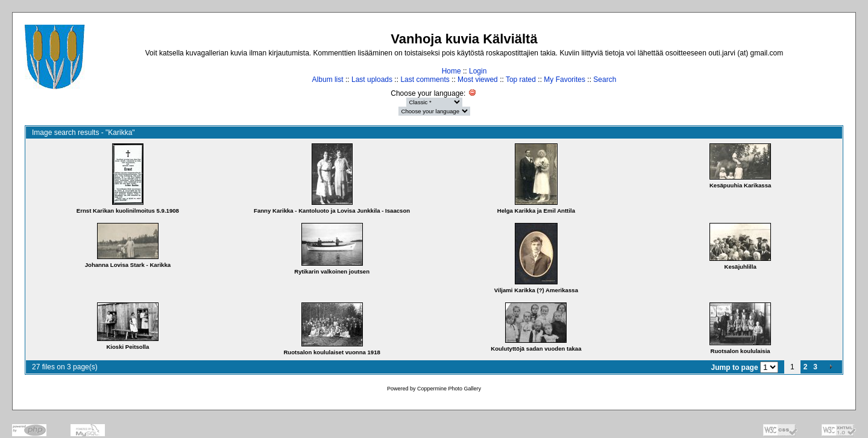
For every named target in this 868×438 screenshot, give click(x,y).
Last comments (425, 80)
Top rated (521, 80)
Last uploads (372, 80)
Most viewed (478, 80)
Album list (328, 80)
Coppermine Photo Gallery (449, 389)
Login (478, 71)
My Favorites (565, 80)
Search (605, 80)
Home (451, 71)
